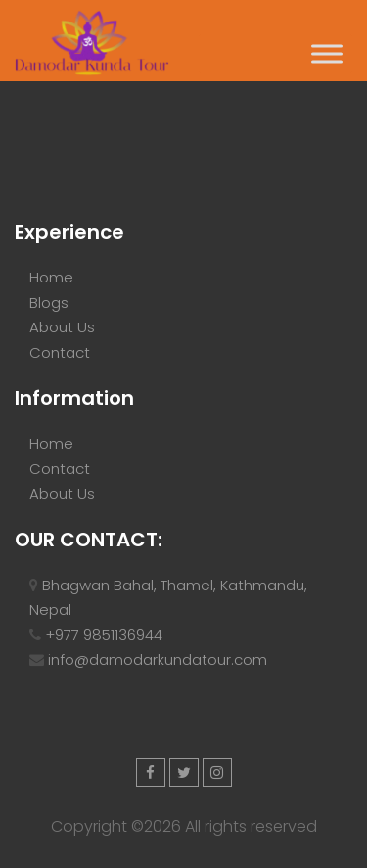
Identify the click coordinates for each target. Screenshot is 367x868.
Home (51, 277)
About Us (62, 327)
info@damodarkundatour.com (158, 659)
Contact (60, 352)
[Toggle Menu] (327, 53)
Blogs (49, 303)
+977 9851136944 (104, 635)
